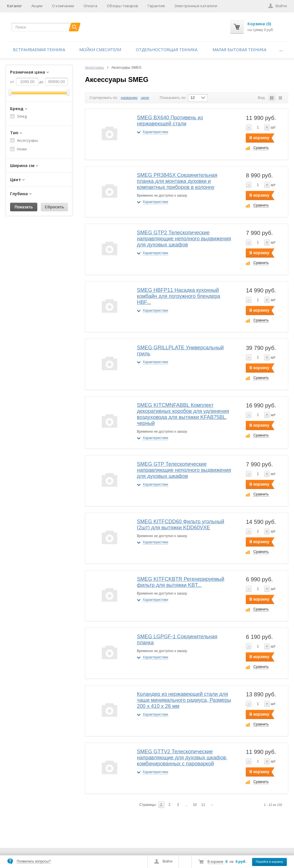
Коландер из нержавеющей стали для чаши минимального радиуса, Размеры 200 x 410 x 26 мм (184, 700)
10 (195, 805)
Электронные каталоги (196, 6)
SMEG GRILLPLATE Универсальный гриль (180, 351)
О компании (63, 6)
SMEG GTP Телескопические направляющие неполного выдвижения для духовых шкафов (184, 470)
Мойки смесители (100, 50)
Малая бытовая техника (239, 50)
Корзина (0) (259, 24)
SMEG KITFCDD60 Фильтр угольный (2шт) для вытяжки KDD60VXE (181, 525)
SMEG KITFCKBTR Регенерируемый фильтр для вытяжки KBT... (181, 582)
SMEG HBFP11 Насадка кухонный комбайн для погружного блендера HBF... (179, 296)
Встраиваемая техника (39, 50)
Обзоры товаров (122, 6)
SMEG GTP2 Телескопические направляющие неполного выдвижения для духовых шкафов (184, 239)
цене (145, 98)
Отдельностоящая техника (167, 50)
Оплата (90, 6)
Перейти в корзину (269, 862)
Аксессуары (94, 68)
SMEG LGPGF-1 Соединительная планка (177, 640)
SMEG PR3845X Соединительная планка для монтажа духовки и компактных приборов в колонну (177, 181)
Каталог (14, 6)
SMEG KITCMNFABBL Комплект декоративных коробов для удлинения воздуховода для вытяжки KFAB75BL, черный (183, 414)
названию (129, 98)
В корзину (259, 138)
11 (203, 805)
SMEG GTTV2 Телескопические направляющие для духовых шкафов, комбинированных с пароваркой (182, 758)
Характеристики (155, 132)
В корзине (215, 862)
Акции (37, 6)
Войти (168, 861)
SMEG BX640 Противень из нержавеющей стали (170, 121)
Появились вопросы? (34, 861)
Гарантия (156, 6)
